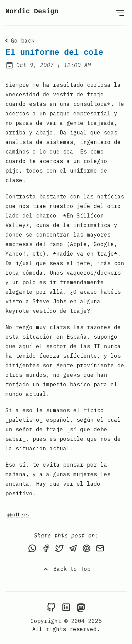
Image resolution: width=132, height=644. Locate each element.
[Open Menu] (120, 13)
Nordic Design (32, 11)
